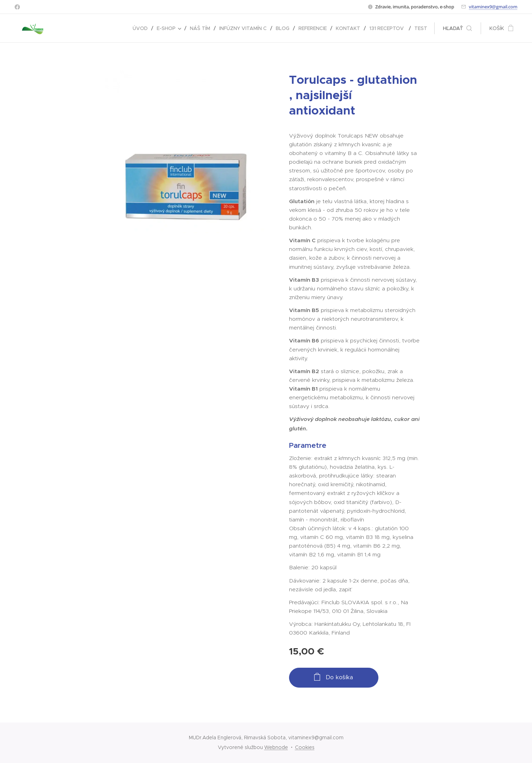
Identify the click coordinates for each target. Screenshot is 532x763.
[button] (457, 28)
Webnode (276, 747)
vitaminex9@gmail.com (493, 7)
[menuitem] (142, 28)
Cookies (305, 747)
